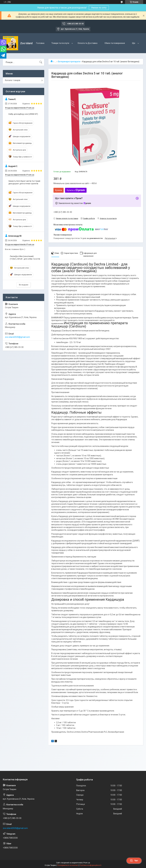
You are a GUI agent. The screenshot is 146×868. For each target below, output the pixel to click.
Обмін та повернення (115, 43)
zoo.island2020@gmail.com (17, 337)
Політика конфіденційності (90, 865)
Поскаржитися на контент (68, 865)
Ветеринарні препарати (69, 62)
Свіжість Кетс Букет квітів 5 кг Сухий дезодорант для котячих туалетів (24, 182)
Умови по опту (99, 8)
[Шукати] (41, 62)
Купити (59, 190)
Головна (40, 43)
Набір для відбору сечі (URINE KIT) (23, 114)
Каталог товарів (13, 80)
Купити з (76, 190)
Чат (134, 861)
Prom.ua (87, 863)
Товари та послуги (60, 43)
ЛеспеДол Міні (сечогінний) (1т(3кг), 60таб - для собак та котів (25, 258)
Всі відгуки (24, 285)
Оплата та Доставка (87, 43)
